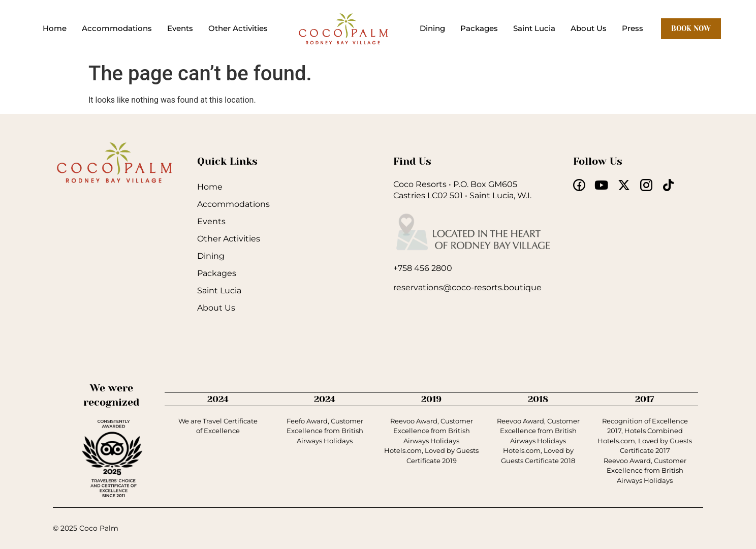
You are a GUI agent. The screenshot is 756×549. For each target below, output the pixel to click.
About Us (589, 28)
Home (55, 28)
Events (180, 28)
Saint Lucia (534, 28)
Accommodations (117, 28)
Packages (479, 28)
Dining (432, 28)
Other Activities (238, 28)
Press (633, 28)
